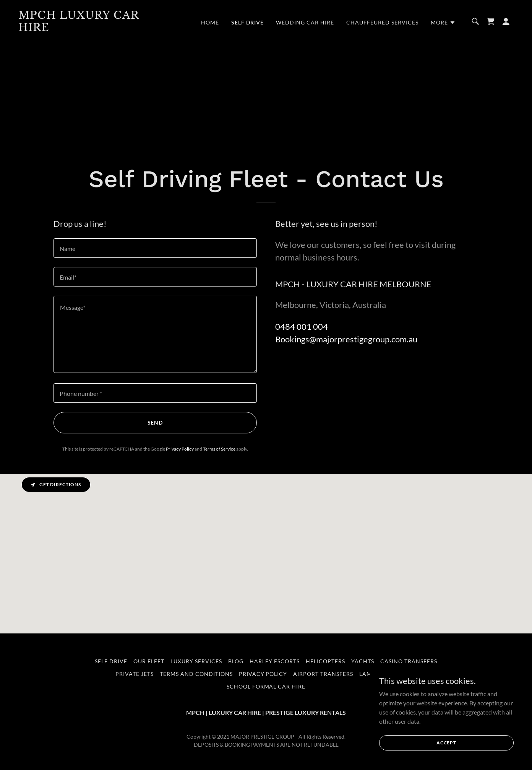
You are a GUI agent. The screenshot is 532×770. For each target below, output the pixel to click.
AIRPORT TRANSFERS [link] (323, 674)
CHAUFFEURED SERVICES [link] (382, 22)
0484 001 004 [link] (302, 326)
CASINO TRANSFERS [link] (409, 661)
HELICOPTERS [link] (325, 661)
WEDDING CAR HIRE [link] (305, 22)
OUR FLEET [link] (149, 661)
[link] (88, 28)
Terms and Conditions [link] (196, 674)
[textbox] (155, 248)
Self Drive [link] (247, 22)
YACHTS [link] (363, 661)
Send (155, 422)
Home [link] (210, 22)
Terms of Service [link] (219, 449)
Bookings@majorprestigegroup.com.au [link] (346, 339)
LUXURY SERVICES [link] (196, 661)
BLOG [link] (236, 661)
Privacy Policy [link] (180, 449)
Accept (446, 743)
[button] (443, 23)
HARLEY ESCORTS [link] (275, 661)
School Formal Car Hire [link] (266, 686)
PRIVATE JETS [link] (135, 674)
